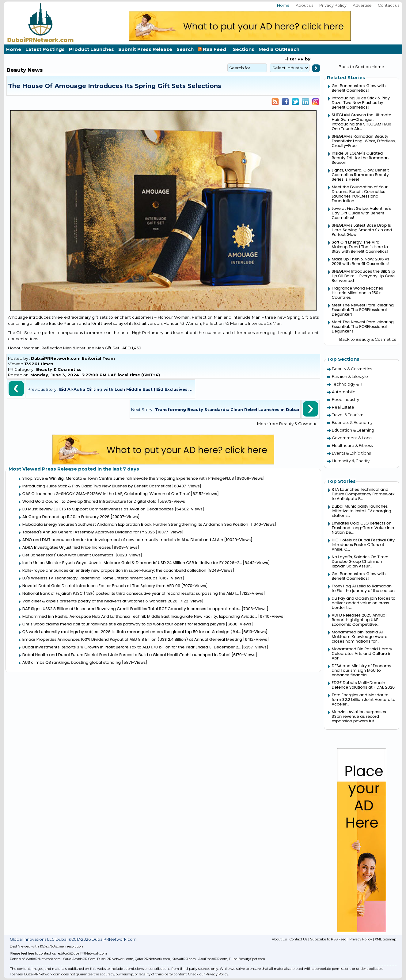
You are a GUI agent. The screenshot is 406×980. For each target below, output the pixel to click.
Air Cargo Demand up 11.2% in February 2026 (66, 517)
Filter (290, 59)
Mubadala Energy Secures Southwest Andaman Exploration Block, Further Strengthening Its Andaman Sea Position (135, 524)
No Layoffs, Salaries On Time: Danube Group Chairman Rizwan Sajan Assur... (360, 561)
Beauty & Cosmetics (59, 369)
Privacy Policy (333, 5)
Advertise (362, 5)
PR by (303, 59)
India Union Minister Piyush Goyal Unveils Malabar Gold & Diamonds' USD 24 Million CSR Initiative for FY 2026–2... (132, 563)
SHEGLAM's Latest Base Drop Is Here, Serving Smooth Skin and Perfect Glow (362, 230)
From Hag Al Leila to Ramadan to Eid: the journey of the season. (364, 588)
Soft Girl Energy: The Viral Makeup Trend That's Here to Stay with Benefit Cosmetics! (360, 247)
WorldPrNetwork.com (43, 959)
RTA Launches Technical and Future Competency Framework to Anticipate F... (363, 494)
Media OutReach (279, 49)
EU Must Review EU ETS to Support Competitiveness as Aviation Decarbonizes (98, 509)
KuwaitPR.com (184, 959)
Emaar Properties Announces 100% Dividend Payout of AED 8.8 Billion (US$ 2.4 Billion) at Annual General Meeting (132, 639)
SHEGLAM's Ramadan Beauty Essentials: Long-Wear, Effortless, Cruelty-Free (364, 141)
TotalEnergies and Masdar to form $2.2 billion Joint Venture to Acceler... (364, 699)
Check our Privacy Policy (208, 974)
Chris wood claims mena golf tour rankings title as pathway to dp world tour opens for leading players (124, 624)
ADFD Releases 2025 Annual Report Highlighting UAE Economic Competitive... (359, 620)
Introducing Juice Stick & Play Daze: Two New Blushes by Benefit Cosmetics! (97, 486)
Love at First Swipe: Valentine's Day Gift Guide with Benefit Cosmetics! (362, 213)
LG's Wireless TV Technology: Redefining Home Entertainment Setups (90, 578)
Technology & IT (347, 384)
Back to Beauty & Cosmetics (368, 339)
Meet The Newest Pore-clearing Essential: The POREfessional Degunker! (363, 310)
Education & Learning (353, 430)
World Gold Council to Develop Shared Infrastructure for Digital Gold (89, 501)
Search (185, 49)
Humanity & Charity (351, 461)
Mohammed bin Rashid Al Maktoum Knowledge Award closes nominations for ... (360, 637)
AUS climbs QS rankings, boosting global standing (72, 662)
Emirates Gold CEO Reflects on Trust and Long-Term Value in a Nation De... (363, 528)
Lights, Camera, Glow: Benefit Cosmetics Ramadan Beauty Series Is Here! (360, 175)
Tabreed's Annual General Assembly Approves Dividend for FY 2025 (89, 532)
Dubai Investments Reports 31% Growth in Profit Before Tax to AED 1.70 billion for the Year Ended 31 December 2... (131, 647)
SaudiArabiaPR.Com (79, 959)
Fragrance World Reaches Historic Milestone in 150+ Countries (357, 293)
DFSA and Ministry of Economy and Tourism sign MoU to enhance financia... (362, 670)
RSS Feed (213, 49)
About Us (279, 939)
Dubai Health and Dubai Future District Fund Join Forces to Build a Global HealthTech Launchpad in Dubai (126, 655)
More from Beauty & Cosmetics (288, 424)
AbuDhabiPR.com (213, 959)
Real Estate (343, 407)
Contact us (389, 5)
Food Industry (345, 399)
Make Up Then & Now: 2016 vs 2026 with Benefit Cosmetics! (361, 261)
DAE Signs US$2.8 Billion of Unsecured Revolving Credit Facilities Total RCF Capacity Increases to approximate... (131, 609)
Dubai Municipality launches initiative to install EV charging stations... (362, 511)
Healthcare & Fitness (352, 445)
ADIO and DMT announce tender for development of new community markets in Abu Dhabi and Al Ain (123, 540)
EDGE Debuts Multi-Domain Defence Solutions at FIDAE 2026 (363, 685)
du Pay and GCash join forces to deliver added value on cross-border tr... (364, 603)
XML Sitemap (385, 939)
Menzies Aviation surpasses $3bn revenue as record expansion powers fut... (359, 716)
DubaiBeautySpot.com (247, 959)
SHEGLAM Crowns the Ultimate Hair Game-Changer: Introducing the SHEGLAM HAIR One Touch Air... (362, 122)
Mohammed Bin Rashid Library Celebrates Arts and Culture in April (362, 653)
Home (283, 5)
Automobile (344, 392)
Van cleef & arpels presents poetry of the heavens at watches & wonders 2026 (100, 601)
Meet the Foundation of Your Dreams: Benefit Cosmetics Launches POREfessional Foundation (360, 194)
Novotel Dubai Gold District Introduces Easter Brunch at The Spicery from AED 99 (101, 586)
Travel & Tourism (348, 415)
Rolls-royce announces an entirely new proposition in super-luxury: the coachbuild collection (114, 570)
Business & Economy (352, 422)
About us (304, 5)
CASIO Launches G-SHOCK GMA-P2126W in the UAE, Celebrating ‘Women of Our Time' (106, 494)
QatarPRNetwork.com (152, 959)
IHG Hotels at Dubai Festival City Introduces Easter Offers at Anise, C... (363, 545)
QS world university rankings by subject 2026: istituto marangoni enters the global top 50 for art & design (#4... (132, 632)
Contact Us (298, 939)
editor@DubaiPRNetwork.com (83, 953)
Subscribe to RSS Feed (328, 939)
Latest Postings (45, 49)
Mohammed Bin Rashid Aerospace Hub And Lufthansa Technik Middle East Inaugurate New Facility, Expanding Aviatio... (140, 616)
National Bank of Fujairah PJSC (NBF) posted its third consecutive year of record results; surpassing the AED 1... (131, 593)
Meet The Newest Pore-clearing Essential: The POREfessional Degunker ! (363, 327)
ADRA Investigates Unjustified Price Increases (67, 547)
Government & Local (352, 438)
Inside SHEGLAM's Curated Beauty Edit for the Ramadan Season (360, 158)
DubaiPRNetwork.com (115, 959)
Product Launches (91, 49)
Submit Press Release (145, 49)
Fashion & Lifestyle (350, 376)
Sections (244, 49)
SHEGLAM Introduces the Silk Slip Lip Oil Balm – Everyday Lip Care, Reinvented (364, 276)
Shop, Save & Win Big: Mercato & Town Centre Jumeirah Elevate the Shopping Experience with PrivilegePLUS (128, 478)
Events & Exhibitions (351, 453)
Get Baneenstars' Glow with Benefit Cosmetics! (68, 555)
